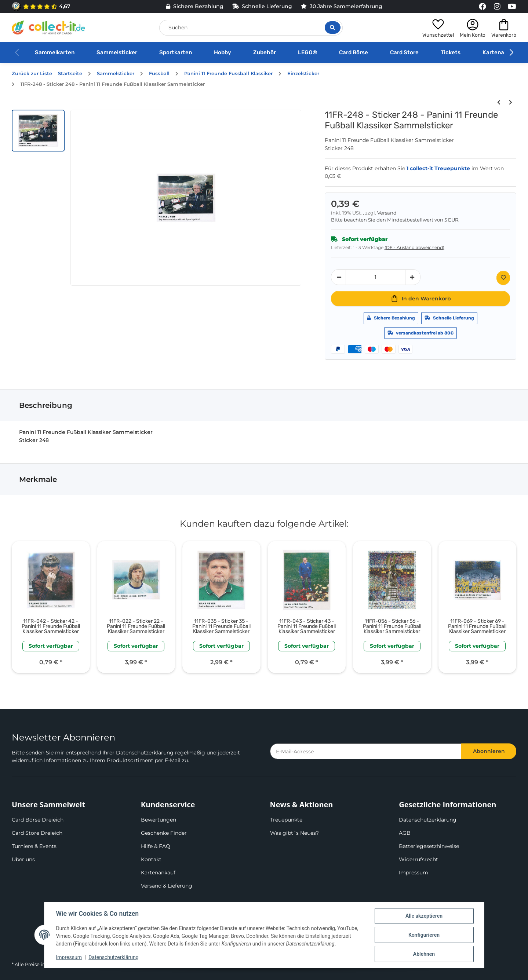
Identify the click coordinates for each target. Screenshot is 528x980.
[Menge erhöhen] (413, 277)
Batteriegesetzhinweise (429, 846)
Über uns (23, 859)
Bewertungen (159, 820)
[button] (438, 28)
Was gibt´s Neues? (294, 833)
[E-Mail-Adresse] (366, 751)
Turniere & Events (34, 846)
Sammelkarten (55, 52)
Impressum (414, 873)
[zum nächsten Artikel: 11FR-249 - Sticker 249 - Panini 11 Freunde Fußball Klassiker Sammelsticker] (510, 103)
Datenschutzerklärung (145, 753)
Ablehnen (424, 954)
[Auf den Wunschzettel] (503, 278)
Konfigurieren (424, 935)
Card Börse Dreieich (38, 820)
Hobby (223, 52)
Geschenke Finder (164, 833)
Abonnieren (489, 751)
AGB (405, 833)
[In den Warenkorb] (420, 299)
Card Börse (354, 52)
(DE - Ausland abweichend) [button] (414, 247)
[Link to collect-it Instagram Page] (497, 7)
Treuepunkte (286, 820)
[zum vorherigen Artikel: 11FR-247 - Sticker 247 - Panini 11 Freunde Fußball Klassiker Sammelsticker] (499, 103)
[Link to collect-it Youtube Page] (512, 7)
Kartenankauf (501, 52)
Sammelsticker (117, 52)
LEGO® (307, 52)
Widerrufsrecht (418, 859)
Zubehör (265, 52)
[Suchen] (251, 28)
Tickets (451, 52)
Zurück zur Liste (32, 74)
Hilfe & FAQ (156, 846)
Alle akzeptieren (424, 916)
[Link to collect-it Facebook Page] (483, 7)
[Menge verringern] (339, 277)
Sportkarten (176, 52)
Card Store (404, 52)
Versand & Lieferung (167, 886)
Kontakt (151, 859)
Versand (387, 213)
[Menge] (376, 277)
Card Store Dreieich (37, 833)
